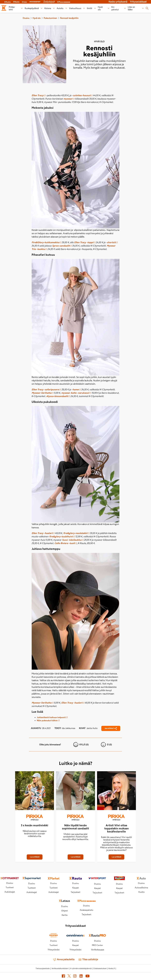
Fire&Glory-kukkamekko (46, 242)
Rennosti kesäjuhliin (69, 18)
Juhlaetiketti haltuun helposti (52, 717)
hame (77, 390)
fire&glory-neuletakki (76, 533)
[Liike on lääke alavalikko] (143, 8)
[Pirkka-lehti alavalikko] (22, 8)
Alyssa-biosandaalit (58, 396)
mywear (69, 99)
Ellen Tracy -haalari (43, 533)
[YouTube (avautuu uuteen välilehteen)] (88, 977)
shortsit (112, 242)
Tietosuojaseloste (43, 968)
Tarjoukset (76, 892)
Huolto (141, 892)
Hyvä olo (37, 18)
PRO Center (97, 945)
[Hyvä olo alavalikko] (109, 8)
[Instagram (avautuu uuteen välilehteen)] (75, 977)
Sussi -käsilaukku (73, 540)
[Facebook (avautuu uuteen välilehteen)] (63, 977)
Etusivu (26, 18)
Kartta (65, 915)
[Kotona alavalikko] (54, 8)
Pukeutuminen (50, 18)
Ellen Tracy (39, 95)
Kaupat (76, 888)
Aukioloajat (10, 892)
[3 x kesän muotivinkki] (35, 791)
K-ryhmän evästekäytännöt (81, 968)
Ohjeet (65, 911)
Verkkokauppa (98, 950)
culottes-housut (83, 95)
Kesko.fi (112, 968)
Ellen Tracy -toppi (85, 242)
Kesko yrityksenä (118, 2)
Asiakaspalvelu (86, 910)
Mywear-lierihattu (43, 393)
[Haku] (147, 8)
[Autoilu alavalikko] (66, 8)
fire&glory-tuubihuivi (62, 537)
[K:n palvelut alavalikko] (125, 8)
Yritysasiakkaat (138, 2)
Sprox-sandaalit (62, 246)
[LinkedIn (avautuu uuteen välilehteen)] (81, 977)
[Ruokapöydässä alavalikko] (42, 8)
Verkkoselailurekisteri (60, 968)
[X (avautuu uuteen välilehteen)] (69, 976)
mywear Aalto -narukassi (76, 393)
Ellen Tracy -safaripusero (46, 390)
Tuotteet (10, 887)
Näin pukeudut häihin (48, 720)
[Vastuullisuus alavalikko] (84, 8)
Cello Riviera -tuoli (66, 543)
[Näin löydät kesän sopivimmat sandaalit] (75, 791)
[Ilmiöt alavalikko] (95, 8)
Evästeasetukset (100, 968)
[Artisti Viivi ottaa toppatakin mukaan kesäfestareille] (116, 791)
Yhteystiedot (54, 950)
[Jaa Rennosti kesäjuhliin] (111, 728)
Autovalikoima (141, 888)
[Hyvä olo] (35, 818)
